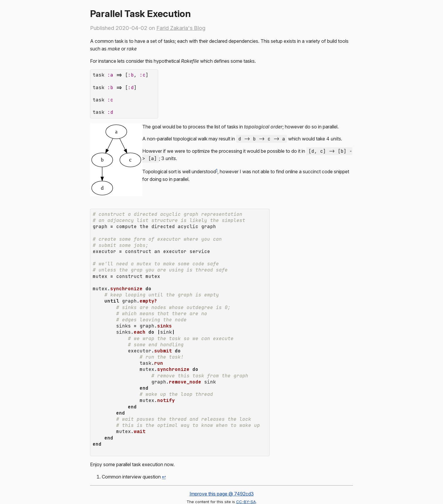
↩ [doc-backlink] (164, 450)
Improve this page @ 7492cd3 (222, 467)
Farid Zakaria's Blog (181, 28)
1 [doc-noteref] (217, 166)
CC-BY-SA (246, 475)
